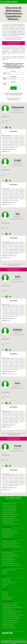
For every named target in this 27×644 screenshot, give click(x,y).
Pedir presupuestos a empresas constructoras (10, 533)
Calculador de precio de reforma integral (9, 503)
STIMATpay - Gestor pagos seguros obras (9, 545)
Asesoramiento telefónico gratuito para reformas (10, 556)
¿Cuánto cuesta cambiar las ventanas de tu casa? (10, 622)
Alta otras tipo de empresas (7, 599)
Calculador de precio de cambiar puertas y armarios (11, 520)
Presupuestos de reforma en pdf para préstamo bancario (12, 611)
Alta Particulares (5, 592)
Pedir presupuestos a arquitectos (8, 535)
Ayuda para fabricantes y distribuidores (9, 583)
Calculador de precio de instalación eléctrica (10, 511)
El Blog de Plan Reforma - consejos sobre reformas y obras (12, 547)
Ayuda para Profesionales (7, 581)
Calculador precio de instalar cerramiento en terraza (11, 524)
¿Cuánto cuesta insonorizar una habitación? (9, 620)
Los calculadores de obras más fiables (8, 570)
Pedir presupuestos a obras (7, 529)
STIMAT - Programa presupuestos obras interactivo (11, 543)
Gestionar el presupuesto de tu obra (8, 562)
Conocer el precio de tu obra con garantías (9, 554)
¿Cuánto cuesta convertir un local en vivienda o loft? (11, 619)
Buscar (14, 88)
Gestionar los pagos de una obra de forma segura (10, 563)
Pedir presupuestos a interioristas (8, 537)
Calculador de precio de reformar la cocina (9, 507)
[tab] (3, 127)
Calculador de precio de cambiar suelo (9, 518)
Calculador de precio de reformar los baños (9, 509)
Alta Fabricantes (5, 596)
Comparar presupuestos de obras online (9, 560)
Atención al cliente (5, 585)
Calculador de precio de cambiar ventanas (9, 516)
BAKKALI (18, 330)
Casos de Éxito (5, 573)
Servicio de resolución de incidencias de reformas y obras (12, 565)
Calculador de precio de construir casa (9, 505)
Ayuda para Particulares (6, 579)
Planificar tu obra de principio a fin (8, 552)
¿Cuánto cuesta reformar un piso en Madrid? (10, 604)
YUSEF (18, 161)
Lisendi (18, 446)
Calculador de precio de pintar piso (8, 522)
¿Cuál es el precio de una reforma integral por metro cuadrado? (13, 615)
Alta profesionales (5, 594)
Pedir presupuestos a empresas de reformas (10, 531)
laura (18, 277)
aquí (26, 643)
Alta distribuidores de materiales (8, 597)
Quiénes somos (5, 572)
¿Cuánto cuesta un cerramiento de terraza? (9, 628)
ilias (18, 214)
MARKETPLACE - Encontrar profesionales (9, 541)
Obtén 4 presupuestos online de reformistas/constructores (14, 43)
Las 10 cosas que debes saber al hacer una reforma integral (12, 608)
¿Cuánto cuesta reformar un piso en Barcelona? (10, 606)
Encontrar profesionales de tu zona (8, 558)
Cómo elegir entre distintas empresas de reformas (11, 617)
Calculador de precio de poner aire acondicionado (10, 514)
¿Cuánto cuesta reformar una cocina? (8, 626)
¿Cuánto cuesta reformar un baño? (8, 624)
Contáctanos (4, 586)
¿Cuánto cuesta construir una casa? (8, 609)
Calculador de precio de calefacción (8, 513)
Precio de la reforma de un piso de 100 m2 (9, 613)
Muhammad (18, 107)
